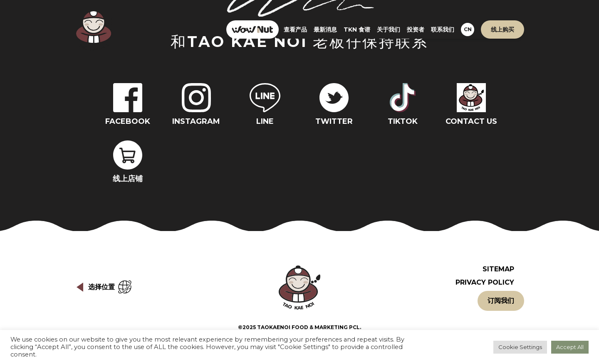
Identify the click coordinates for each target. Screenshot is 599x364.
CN (468, 29)
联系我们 (443, 30)
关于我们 (389, 30)
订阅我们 (501, 301)
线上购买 (502, 30)
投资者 (416, 30)
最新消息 (325, 30)
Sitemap (498, 269)
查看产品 (295, 30)
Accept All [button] (570, 347)
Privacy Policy (485, 282)
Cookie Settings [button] (520, 347)
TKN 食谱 (357, 30)
